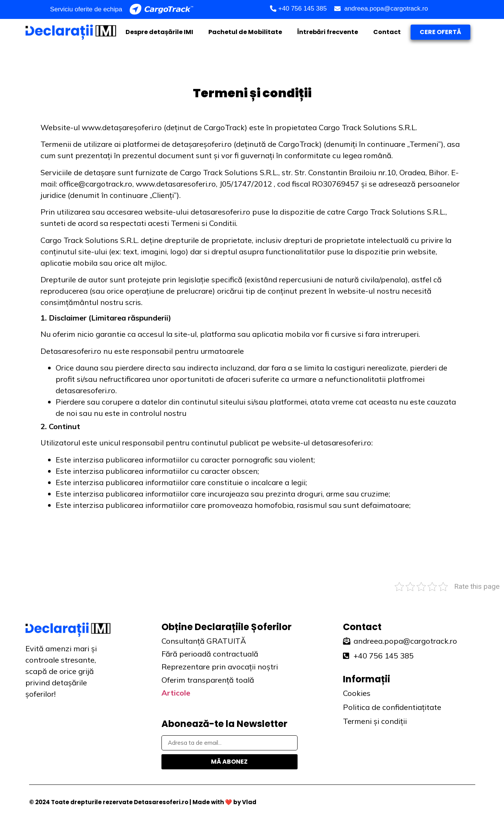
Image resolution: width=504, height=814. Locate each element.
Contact (387, 32)
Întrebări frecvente (328, 32)
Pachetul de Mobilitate (245, 32)
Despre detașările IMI (159, 32)
